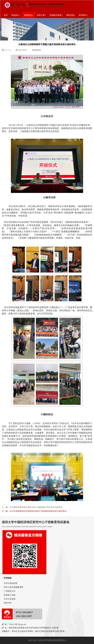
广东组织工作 (10, 591)
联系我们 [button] (83, 15)
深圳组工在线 (10, 595)
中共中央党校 (10, 599)
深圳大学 (8, 603)
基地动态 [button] (29, 15)
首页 (6, 15)
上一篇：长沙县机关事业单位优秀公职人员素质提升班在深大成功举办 (32, 507)
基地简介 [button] (16, 15)
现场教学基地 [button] (56, 15)
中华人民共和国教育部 (13, 587)
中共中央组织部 (11, 583)
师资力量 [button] (41, 15)
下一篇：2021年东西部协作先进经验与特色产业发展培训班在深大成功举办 (34, 511)
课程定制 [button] (71, 15)
